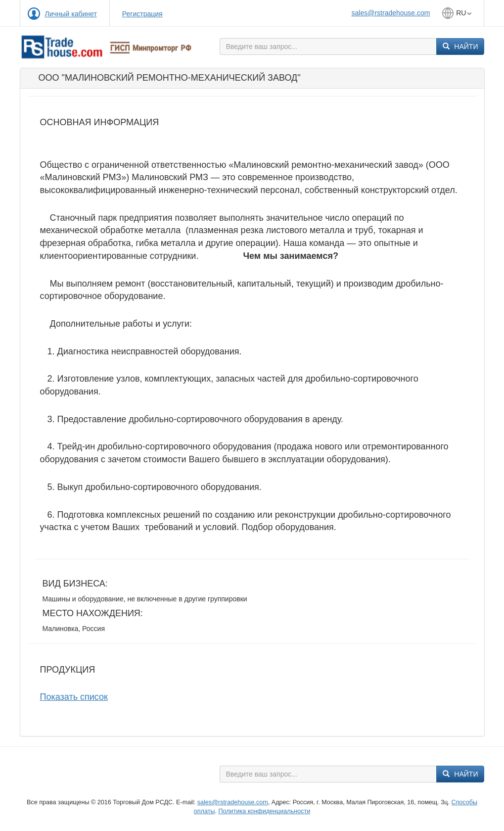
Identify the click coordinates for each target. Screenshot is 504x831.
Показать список (74, 697)
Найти (460, 47)
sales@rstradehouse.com (391, 13)
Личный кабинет (71, 14)
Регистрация (142, 14)
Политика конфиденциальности (264, 811)
